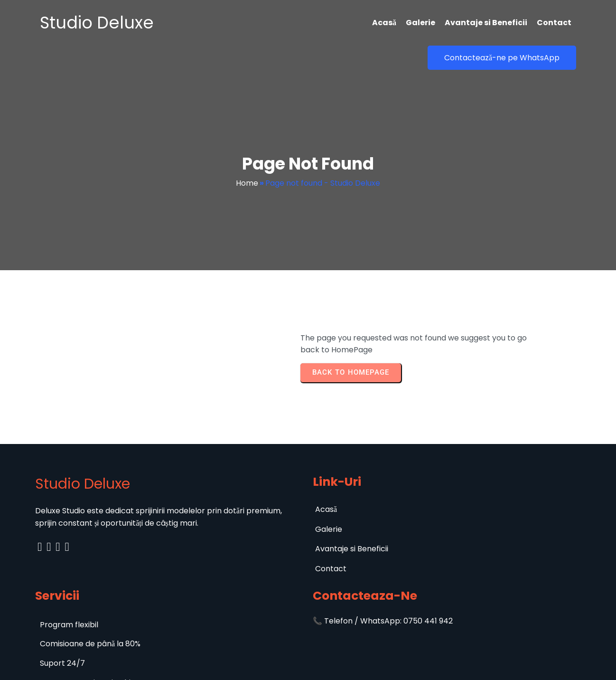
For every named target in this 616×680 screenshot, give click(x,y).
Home (247, 162)
